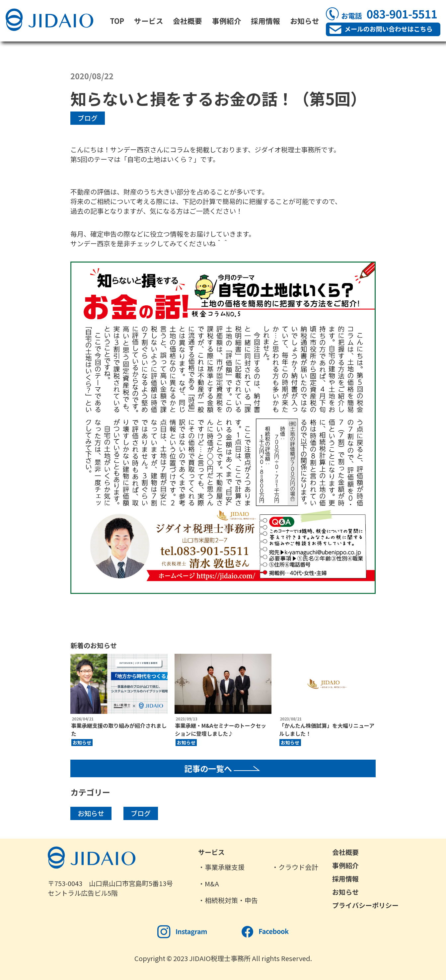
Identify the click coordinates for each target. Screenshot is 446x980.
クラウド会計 (298, 867)
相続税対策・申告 (231, 900)
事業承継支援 (225, 867)
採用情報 (265, 21)
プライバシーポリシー (365, 905)
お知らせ (305, 21)
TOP (117, 21)
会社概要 (187, 21)
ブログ (88, 118)
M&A (212, 884)
